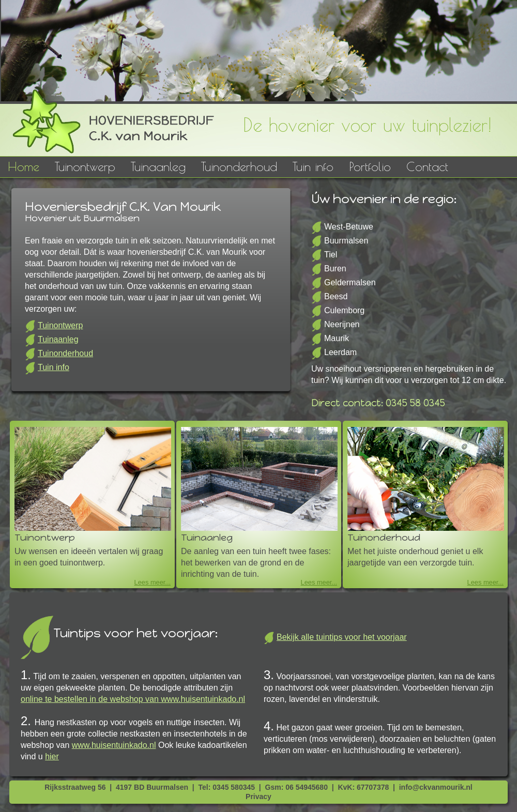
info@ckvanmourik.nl (436, 787)
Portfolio (370, 166)
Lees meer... (153, 582)
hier (52, 756)
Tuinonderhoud (239, 166)
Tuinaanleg (158, 166)
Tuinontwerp (85, 166)
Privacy (258, 796)
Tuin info (313, 166)
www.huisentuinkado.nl (114, 745)
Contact (427, 166)
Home (24, 166)
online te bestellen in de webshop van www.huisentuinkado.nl (133, 699)
